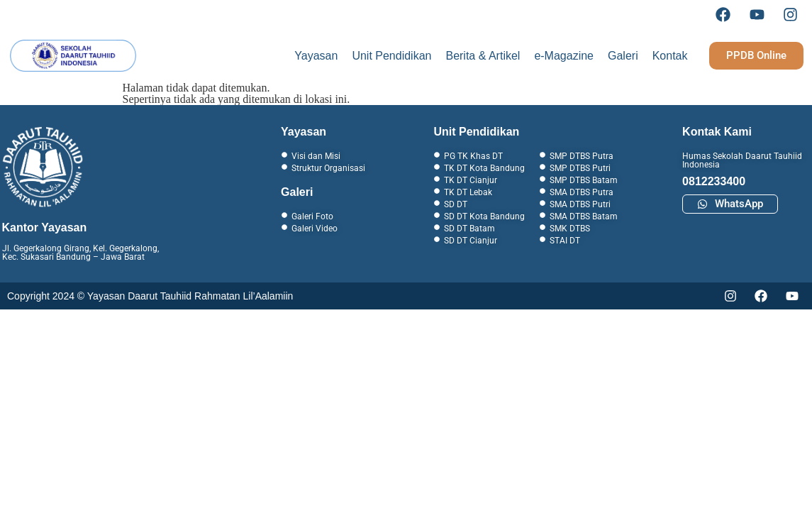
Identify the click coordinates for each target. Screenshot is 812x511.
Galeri (623, 56)
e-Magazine (564, 56)
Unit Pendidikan (391, 56)
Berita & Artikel (483, 56)
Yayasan (316, 56)
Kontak (670, 56)
